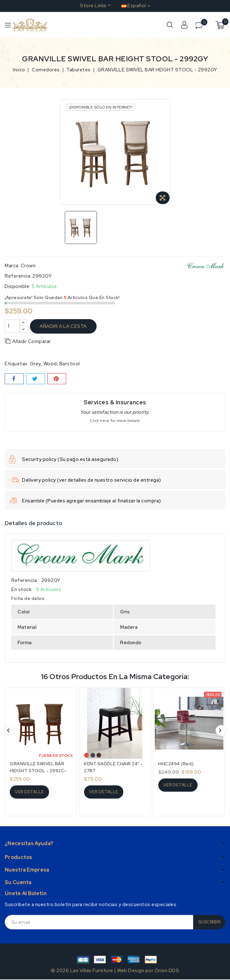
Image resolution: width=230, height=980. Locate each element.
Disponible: (18, 286)
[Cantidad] (12, 326)
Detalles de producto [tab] (33, 523)
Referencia (24, 580)
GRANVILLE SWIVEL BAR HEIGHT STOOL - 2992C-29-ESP (38, 771)
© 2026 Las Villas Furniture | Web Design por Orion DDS (115, 971)
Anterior (9, 731)
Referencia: (18, 276)
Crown (28, 266)
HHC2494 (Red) (176, 764)
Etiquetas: (17, 364)
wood (50, 364)
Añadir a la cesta (63, 326)
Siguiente (221, 731)
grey (35, 364)
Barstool (70, 364)
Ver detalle (29, 792)
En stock (21, 590)
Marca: (12, 266)
